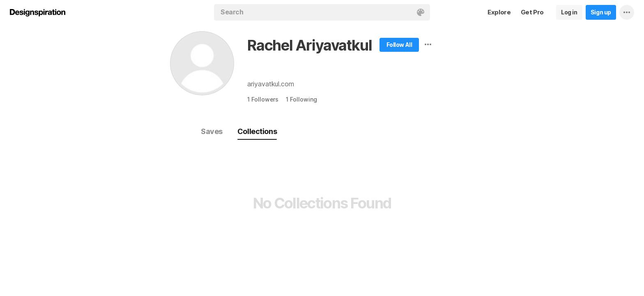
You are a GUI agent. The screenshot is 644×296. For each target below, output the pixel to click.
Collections (257, 131)
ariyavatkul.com (271, 84)
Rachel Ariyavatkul (309, 45)
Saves (212, 131)
